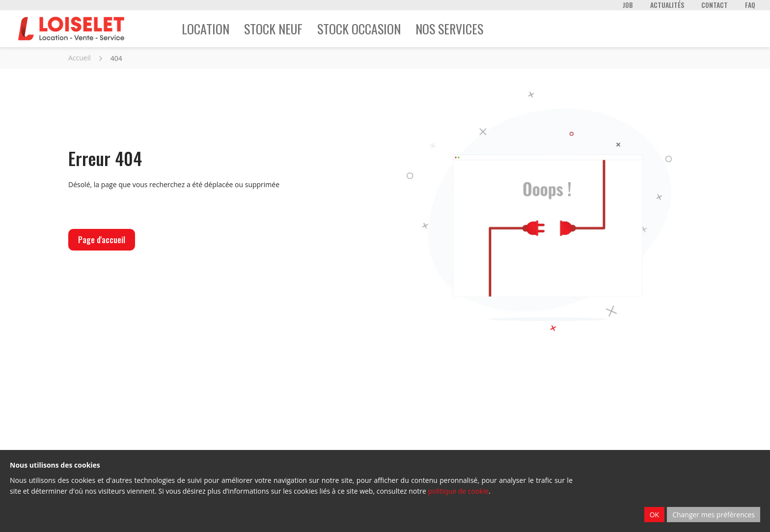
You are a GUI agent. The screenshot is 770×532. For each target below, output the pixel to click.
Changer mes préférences (714, 515)
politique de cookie (458, 491)
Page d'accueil (102, 240)
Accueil (80, 58)
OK (654, 515)
